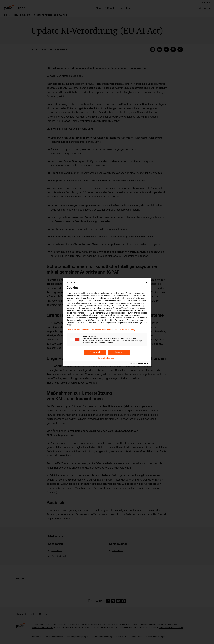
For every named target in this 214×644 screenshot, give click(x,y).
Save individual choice (107, 358)
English (71, 282)
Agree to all (95, 352)
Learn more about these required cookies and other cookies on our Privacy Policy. (101, 330)
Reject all (119, 352)
